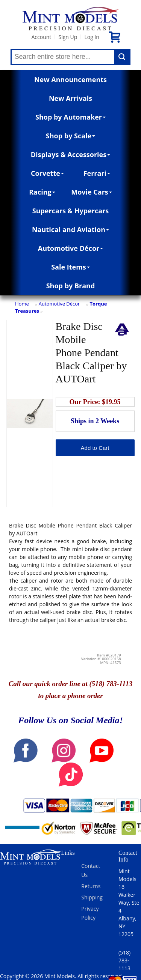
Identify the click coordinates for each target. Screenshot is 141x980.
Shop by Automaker (70, 117)
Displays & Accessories (70, 154)
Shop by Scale (70, 136)
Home (22, 304)
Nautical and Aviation (70, 229)
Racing (42, 192)
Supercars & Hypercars (71, 211)
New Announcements (70, 79)
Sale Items (70, 267)
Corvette (47, 173)
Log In (92, 37)
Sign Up (68, 37)
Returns (91, 886)
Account (41, 37)
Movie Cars (92, 192)
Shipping (92, 897)
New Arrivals (70, 98)
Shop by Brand (71, 286)
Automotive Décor (70, 248)
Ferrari (97, 173)
